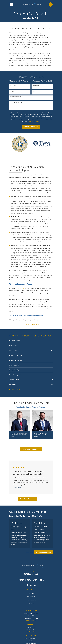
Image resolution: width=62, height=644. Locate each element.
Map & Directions (31, 622)
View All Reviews (27, 501)
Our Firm (31, 595)
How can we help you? (17, 102)
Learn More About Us (31, 451)
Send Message (31, 127)
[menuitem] (31, 341)
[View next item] (33, 156)
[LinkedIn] (35, 587)
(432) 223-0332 (31, 576)
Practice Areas (31, 598)
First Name (13, 86)
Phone (12, 91)
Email (34, 91)
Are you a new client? (16, 97)
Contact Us (31, 605)
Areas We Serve (31, 602)
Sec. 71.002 (21, 288)
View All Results (43, 554)
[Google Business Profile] (31, 587)
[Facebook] (27, 587)
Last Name (35, 86)
